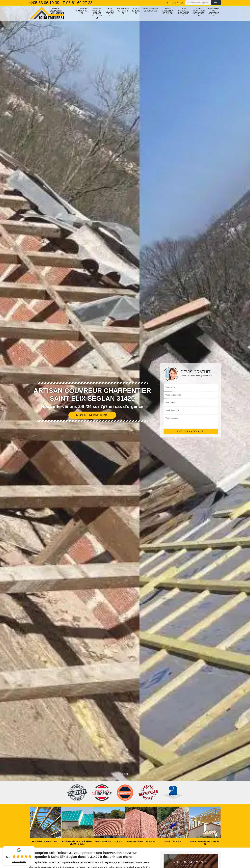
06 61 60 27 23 (78, 3)
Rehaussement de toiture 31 (151, 10)
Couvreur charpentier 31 (82, 11)
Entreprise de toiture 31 (123, 11)
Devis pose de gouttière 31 (214, 12)
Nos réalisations (92, 415)
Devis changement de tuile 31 (168, 11)
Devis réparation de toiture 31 (199, 12)
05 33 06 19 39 (44, 3)
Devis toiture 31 (136, 11)
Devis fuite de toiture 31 (110, 12)
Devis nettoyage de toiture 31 (184, 12)
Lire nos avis (19, 862)
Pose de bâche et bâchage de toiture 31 (97, 13)
